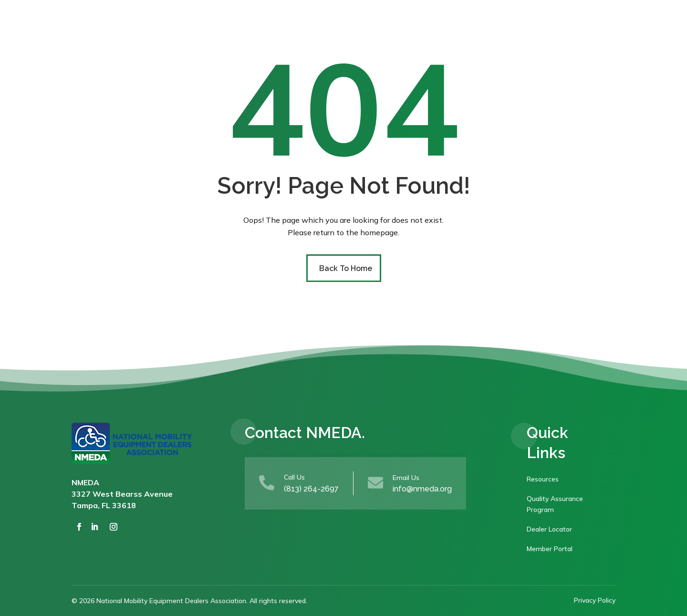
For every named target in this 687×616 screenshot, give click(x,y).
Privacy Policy (595, 600)
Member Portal (550, 549)
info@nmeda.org (422, 489)
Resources (543, 479)
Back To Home (346, 268)
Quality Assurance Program (555, 504)
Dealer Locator (549, 529)
